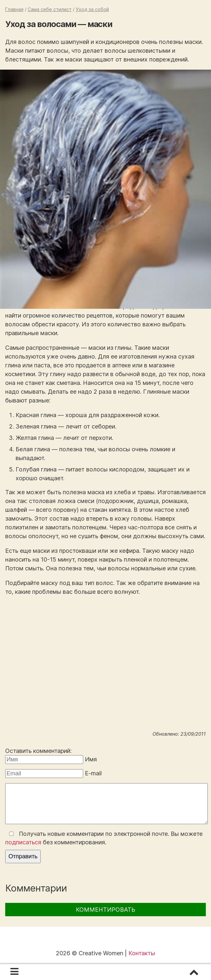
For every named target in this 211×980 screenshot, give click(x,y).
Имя (91, 759)
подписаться (23, 842)
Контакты (142, 953)
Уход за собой (92, 9)
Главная (14, 9)
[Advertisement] (105, 676)
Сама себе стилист (50, 9)
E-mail (93, 773)
